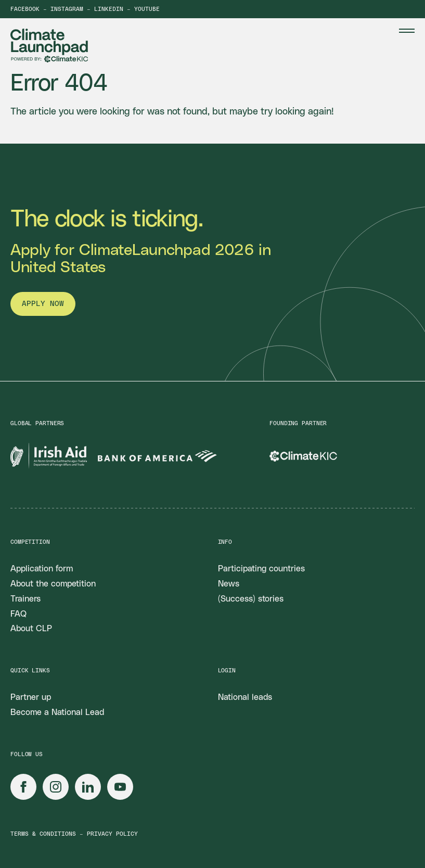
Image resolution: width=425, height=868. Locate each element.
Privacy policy (112, 834)
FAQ (18, 614)
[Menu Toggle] (407, 31)
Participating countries (261, 569)
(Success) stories (251, 599)
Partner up (31, 697)
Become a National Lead (57, 712)
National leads (245, 697)
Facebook (25, 9)
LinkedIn (109, 9)
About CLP (31, 629)
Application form (42, 569)
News (229, 584)
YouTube (147, 9)
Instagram (67, 9)
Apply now (43, 304)
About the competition (53, 584)
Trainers (25, 599)
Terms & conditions (43, 834)
